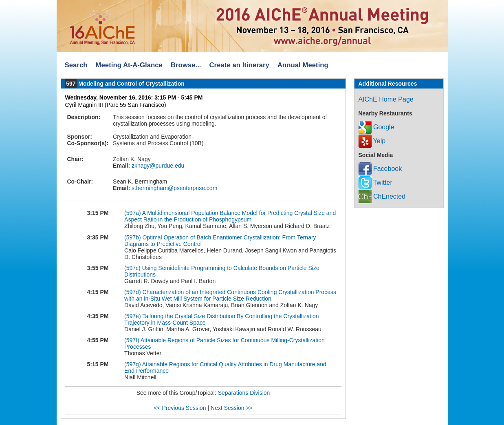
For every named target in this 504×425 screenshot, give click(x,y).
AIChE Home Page (386, 99)
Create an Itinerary (239, 65)
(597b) (132, 237)
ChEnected (382, 196)
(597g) (132, 364)
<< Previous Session (180, 408)
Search (76, 65)
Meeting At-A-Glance (129, 65)
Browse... (186, 65)
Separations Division (244, 393)
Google (376, 127)
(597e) (132, 316)
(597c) (132, 268)
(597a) (132, 213)
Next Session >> (232, 408)
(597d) (132, 292)
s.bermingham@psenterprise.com (174, 188)
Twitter (375, 183)
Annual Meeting (303, 65)
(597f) (132, 340)
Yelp (372, 141)
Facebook (380, 169)
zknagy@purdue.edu (157, 166)
